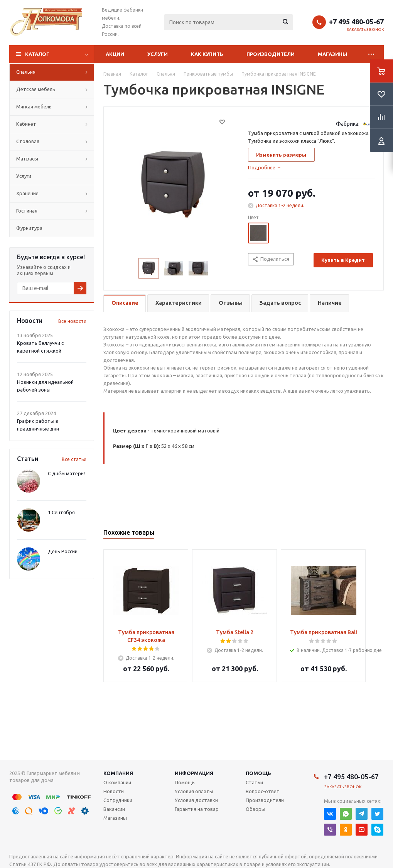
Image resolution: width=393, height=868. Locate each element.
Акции (115, 54)
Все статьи (74, 459)
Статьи (254, 782)
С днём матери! (66, 473)
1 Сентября (61, 512)
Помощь (258, 773)
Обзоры (256, 809)
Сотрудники (118, 800)
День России (63, 551)
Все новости (72, 321)
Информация (194, 773)
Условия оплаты (194, 791)
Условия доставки (196, 800)
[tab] (264, 167)
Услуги (158, 54)
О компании (117, 782)
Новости (114, 791)
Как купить (207, 54)
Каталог (37, 54)
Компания (118, 773)
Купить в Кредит (343, 260)
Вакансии (114, 809)
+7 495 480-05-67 (356, 22)
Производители (271, 54)
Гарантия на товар (197, 809)
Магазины (332, 54)
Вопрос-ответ (263, 791)
